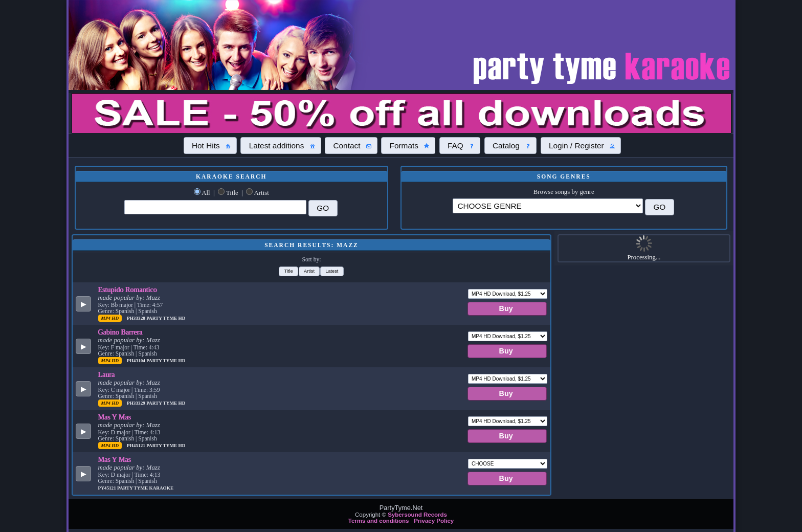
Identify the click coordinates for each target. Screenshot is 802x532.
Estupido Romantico (128, 290)
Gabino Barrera (120, 332)
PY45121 (108, 488)
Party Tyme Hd (166, 318)
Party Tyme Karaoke (145, 488)
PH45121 (137, 446)
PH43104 (137, 361)
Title (232, 193)
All (206, 193)
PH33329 (137, 403)
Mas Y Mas (115, 417)
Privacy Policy (434, 521)
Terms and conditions (379, 521)
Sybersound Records (417, 515)
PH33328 (137, 318)
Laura (107, 374)
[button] (210, 145)
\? (548, 206)
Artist (262, 193)
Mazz (153, 298)
